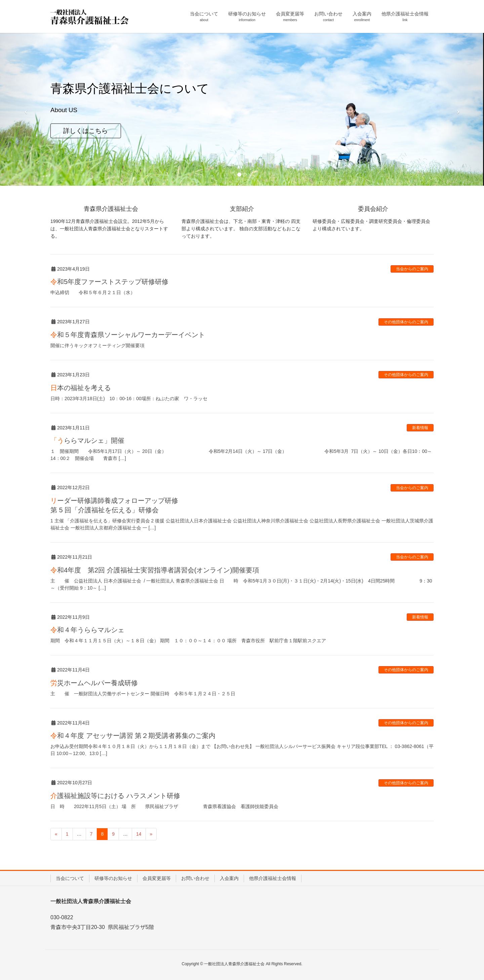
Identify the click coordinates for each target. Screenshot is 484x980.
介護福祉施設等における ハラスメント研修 (115, 796)
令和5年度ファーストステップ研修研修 (109, 282)
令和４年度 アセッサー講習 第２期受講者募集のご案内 (133, 736)
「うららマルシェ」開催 (87, 440)
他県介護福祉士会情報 (273, 878)
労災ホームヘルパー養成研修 (94, 683)
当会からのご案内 (412, 269)
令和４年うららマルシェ (87, 630)
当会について (70, 878)
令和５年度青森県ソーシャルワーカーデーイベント (128, 335)
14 (139, 834)
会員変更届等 (157, 878)
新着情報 (420, 428)
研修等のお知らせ (113, 878)
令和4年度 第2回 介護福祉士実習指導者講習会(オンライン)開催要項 (155, 570)
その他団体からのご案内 (406, 322)
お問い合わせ (195, 878)
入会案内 (229, 878)
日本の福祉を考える (81, 388)
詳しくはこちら (86, 130)
